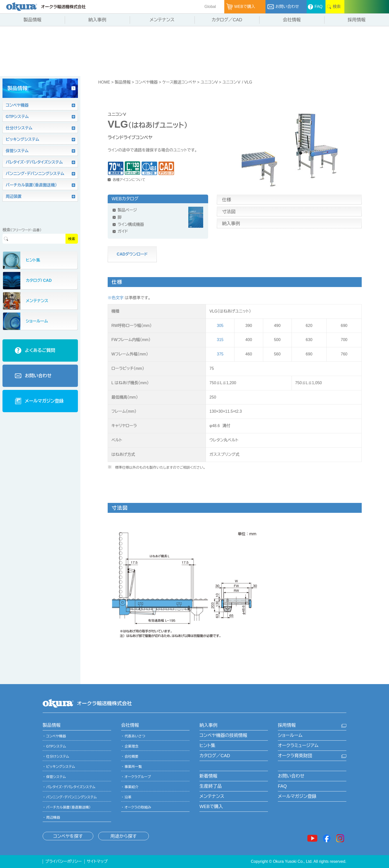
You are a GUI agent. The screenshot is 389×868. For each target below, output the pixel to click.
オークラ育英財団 (295, 756)
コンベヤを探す (68, 836)
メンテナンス (212, 796)
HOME (104, 82)
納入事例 (231, 224)
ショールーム (290, 735)
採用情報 (287, 725)
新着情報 (208, 776)
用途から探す (124, 836)
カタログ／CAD (215, 756)
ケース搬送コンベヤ (179, 82)
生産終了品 (211, 786)
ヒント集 (207, 746)
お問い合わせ (291, 776)
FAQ (282, 786)
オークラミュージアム (298, 746)
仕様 (227, 200)
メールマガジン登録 (297, 796)
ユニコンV (209, 82)
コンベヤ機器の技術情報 (223, 735)
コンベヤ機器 (146, 82)
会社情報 (130, 725)
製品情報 (123, 82)
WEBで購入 (211, 807)
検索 (72, 239)
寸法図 (229, 212)
